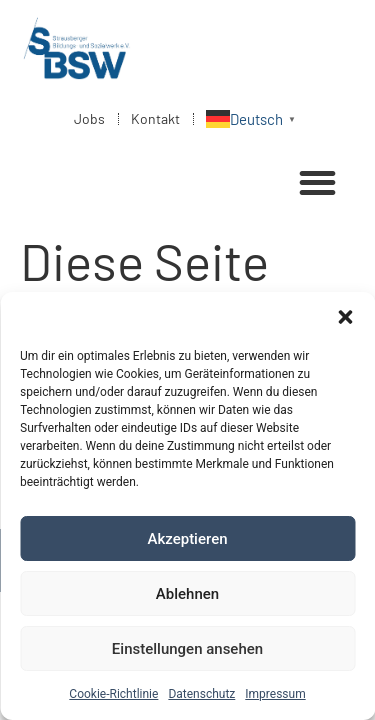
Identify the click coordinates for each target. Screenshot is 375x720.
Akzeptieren (187, 539)
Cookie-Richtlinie (113, 694)
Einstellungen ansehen (187, 649)
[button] (345, 317)
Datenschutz (201, 694)
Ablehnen (187, 594)
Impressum (275, 694)
